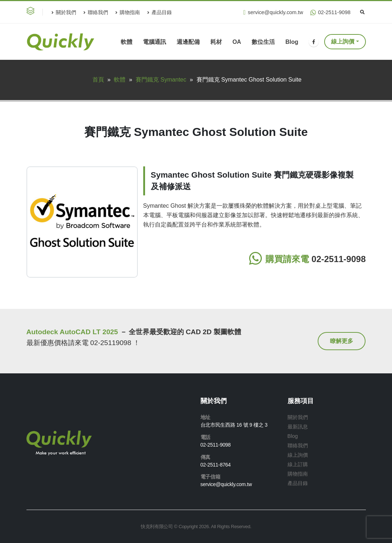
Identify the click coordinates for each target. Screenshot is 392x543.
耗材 (216, 42)
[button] (32, 12)
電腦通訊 (154, 42)
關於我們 (64, 12)
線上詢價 (343, 42)
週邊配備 (188, 42)
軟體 (127, 42)
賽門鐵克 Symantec (161, 80)
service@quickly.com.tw (273, 13)
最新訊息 (298, 427)
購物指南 (128, 12)
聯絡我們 (96, 12)
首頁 (98, 80)
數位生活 (263, 42)
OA (237, 42)
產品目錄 (160, 12)
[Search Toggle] (363, 12)
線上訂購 (298, 464)
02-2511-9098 (331, 13)
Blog (292, 42)
